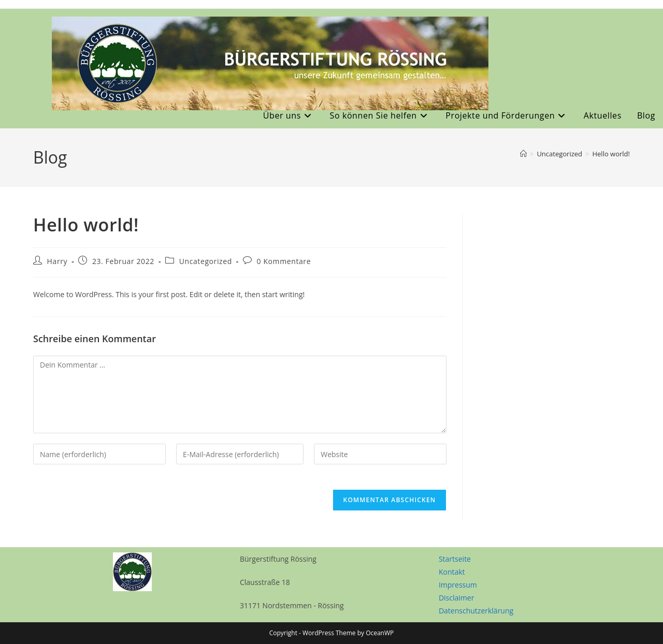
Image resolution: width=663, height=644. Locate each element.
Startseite (455, 559)
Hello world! (611, 154)
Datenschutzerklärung (476, 611)
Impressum (458, 585)
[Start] (523, 154)
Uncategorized (206, 261)
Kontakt (452, 572)
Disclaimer (456, 598)
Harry (57, 261)
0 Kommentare (284, 261)
